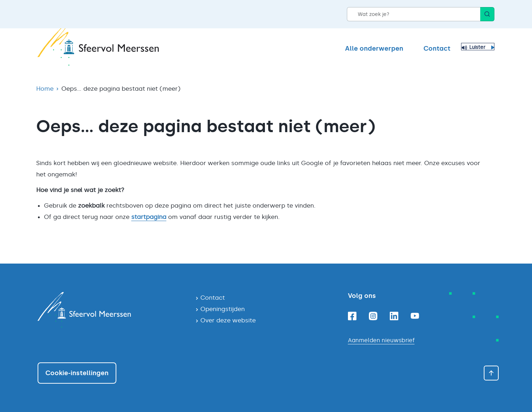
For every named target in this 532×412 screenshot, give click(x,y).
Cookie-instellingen (77, 373)
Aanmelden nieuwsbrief (381, 340)
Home (45, 89)
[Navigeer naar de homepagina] (111, 310)
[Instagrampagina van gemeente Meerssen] (373, 316)
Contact (437, 49)
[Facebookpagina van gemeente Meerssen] (352, 316)
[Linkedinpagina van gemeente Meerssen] (394, 316)
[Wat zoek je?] (414, 14)
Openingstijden (223, 309)
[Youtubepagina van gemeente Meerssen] (415, 316)
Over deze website (228, 320)
